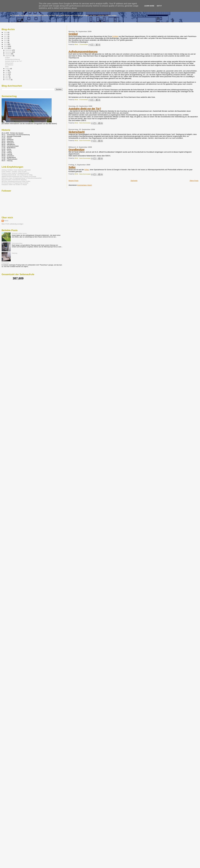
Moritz (6, 221)
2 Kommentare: (84, 44)
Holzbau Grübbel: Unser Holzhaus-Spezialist (16, 170)
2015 (6, 38)
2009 (6, 48)
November (9, 52)
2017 (6, 36)
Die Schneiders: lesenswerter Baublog (14, 180)
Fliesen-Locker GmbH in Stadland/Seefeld (15, 173)
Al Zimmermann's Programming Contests (15, 183)
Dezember (9, 50)
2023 (6, 32)
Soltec (72, 167)
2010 (6, 46)
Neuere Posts (73, 181)
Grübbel (73, 34)
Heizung (15, 253)
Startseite (134, 181)
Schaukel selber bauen (19, 233)
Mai (7, 74)
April (7, 76)
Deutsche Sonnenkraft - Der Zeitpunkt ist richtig (17, 175)
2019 (6, 34)
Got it (159, 6)
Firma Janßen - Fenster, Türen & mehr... (15, 171)
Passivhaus (5, 263)
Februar (8, 80)
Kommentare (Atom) (85, 185)
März (7, 78)
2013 (6, 40)
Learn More (149, 6)
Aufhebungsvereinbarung (83, 51)
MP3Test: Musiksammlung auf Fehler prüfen (16, 181)
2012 (6, 42)
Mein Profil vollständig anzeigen (12, 224)
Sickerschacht (76, 132)
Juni (7, 72)
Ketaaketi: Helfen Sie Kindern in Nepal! (14, 184)
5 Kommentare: (84, 100)
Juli (7, 70)
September (9, 56)
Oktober (8, 54)
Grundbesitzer (76, 149)
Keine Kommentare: (85, 123)
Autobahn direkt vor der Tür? (85, 109)
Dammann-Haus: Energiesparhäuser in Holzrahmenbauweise (22, 178)
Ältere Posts (194, 181)
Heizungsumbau (17, 243)
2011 (6, 44)
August (8, 69)
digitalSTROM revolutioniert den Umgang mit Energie (19, 176)
